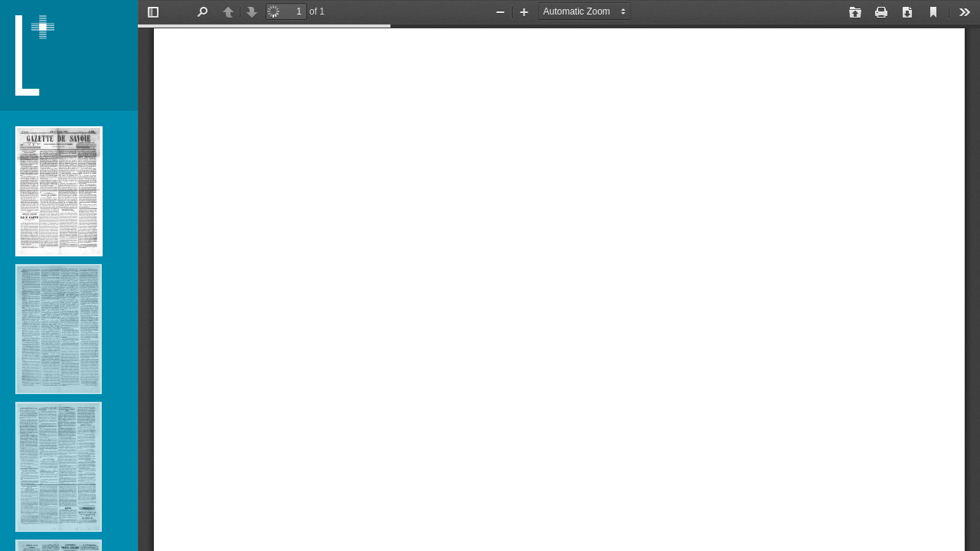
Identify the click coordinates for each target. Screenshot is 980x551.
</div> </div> (559, 275)
